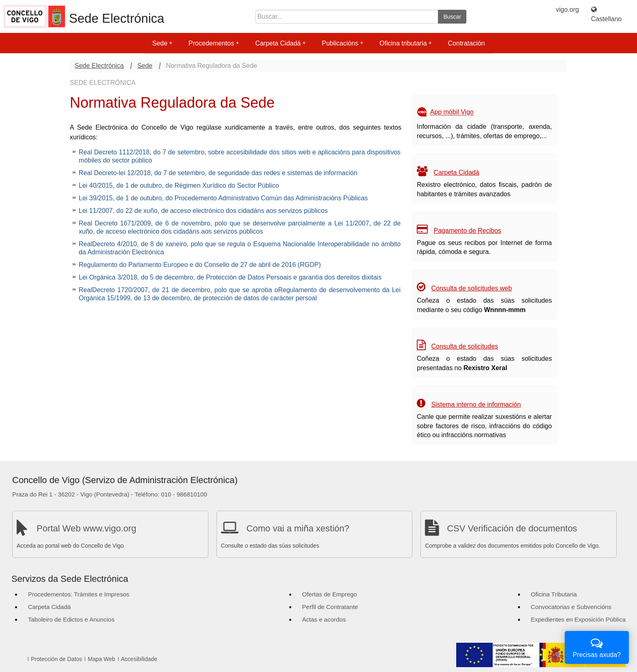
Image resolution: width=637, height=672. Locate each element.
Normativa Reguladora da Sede (211, 66)
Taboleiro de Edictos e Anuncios (71, 619)
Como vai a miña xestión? (298, 528)
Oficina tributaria (406, 43)
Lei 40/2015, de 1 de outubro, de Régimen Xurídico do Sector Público (179, 185)
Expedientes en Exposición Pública (578, 619)
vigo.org (567, 10)
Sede (162, 43)
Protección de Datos (56, 659)
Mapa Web (101, 659)
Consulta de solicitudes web (472, 288)
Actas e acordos (324, 619)
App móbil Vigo (452, 112)
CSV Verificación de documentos (512, 528)
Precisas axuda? (597, 647)
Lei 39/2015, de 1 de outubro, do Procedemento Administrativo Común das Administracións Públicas (223, 198)
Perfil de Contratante (330, 607)
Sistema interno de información (476, 404)
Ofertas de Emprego (330, 594)
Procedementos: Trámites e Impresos (79, 594)
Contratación (467, 43)
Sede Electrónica (117, 18)
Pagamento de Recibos (468, 231)
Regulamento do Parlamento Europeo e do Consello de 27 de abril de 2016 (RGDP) (200, 265)
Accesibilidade (139, 659)
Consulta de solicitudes (465, 346)
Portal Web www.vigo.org (86, 528)
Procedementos (214, 43)
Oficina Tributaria (554, 594)
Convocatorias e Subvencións (571, 607)
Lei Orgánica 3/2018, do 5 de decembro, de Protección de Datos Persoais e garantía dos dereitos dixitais (230, 277)
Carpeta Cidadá (280, 43)
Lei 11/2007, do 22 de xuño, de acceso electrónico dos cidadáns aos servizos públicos (203, 211)
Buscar (452, 17)
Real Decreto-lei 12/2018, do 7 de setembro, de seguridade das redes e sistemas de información (218, 173)
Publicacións (342, 43)
